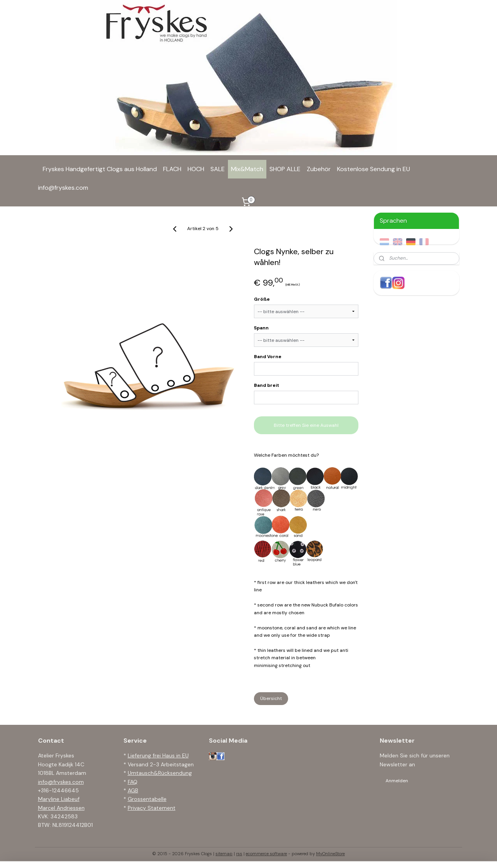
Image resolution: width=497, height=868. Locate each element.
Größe (262, 299)
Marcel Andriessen (61, 808)
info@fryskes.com (63, 188)
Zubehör (319, 169)
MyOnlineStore (330, 854)
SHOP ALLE (285, 169)
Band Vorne (268, 357)
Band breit (267, 385)
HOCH (196, 169)
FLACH (172, 169)
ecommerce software (266, 854)
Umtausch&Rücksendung (160, 773)
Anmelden (397, 781)
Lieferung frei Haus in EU (158, 755)
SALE (218, 169)
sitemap (224, 854)
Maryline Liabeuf (59, 799)
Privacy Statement (152, 808)
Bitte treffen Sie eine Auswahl (306, 425)
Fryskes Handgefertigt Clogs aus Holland (100, 169)
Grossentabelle (147, 799)
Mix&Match (247, 169)
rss (239, 854)
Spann (261, 328)
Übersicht (271, 698)
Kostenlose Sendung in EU (374, 169)
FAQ (133, 782)
